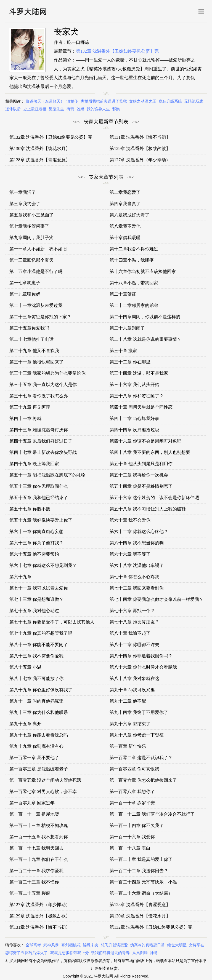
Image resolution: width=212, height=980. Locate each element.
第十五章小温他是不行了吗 (36, 271)
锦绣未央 (91, 945)
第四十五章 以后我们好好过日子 (41, 441)
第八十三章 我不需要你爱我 (36, 656)
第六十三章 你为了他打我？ (36, 543)
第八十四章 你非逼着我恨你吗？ (141, 656)
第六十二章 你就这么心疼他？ (139, 531)
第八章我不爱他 (125, 226)
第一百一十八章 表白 (130, 848)
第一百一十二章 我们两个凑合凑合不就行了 (152, 814)
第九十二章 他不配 (128, 701)
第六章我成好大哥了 (129, 215)
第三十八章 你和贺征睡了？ (137, 396)
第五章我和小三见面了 (31, 215)
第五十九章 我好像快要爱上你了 (41, 520)
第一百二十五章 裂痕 (30, 893)
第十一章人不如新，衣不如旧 (38, 249)
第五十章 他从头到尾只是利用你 (141, 464)
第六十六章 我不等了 (130, 554)
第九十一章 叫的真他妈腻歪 (36, 701)
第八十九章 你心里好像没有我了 (41, 690)
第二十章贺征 (123, 294)
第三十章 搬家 (123, 351)
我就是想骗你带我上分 (70, 953)
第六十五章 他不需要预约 (34, 554)
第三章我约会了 (25, 204)
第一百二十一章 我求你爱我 (36, 871)
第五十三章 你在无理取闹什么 (39, 486)
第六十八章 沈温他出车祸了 (137, 565)
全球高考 (33, 945)
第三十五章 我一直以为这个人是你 (43, 385)
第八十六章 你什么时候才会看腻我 (143, 667)
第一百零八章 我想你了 (132, 792)
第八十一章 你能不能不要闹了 (39, 645)
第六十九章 (20, 577)
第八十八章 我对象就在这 (134, 678)
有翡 (70, 109)
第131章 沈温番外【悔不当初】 (140, 137)
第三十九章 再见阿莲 (30, 407)
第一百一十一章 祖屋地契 (34, 814)
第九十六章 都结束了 (130, 724)
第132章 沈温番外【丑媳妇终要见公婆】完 (117, 51)
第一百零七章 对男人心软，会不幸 (43, 792)
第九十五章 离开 (25, 724)
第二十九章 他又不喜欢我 (34, 351)
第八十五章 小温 (25, 667)
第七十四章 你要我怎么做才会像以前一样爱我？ (157, 599)
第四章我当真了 (125, 204)
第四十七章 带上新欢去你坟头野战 (43, 452)
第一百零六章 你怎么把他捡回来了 (143, 780)
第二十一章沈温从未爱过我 (36, 305)
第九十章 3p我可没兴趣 (132, 690)
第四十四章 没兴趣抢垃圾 (134, 430)
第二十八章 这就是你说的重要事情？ (145, 339)
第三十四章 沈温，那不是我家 (139, 373)
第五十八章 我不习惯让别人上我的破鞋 (148, 509)
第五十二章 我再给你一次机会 (139, 475)
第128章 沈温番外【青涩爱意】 (40, 160)
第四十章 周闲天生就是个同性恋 (141, 407)
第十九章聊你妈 (25, 294)
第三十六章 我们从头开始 (134, 385)
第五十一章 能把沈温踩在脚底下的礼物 (47, 475)
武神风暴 (51, 945)
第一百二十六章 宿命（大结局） (141, 893)
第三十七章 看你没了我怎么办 (39, 396)
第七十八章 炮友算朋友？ (134, 622)
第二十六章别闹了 (127, 328)
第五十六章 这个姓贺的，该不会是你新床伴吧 (154, 498)
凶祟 (80, 109)
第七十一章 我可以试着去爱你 (39, 588)
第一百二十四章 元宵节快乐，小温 (143, 882)
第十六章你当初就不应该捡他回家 (143, 271)
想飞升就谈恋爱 (114, 945)
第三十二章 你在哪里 (130, 362)
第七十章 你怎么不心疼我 (134, 577)
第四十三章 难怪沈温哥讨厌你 (39, 430)
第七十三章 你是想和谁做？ (36, 599)
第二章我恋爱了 (125, 192)
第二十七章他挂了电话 (31, 339)
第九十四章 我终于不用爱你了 (139, 712)
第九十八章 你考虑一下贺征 (137, 735)
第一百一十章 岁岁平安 (132, 803)
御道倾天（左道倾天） (45, 101)
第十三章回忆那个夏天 (31, 260)
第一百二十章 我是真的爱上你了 (141, 859)
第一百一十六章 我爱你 (132, 837)
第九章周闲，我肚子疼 (31, 238)
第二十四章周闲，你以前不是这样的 (145, 317)
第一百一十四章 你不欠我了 (137, 825)
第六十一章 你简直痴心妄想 (36, 531)
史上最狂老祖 (35, 109)
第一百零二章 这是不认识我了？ (141, 758)
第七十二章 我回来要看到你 (137, 588)
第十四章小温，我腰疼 (132, 260)
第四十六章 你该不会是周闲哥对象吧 (145, 441)
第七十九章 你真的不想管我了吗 (41, 633)
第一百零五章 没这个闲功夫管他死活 (45, 780)
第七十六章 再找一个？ (132, 611)
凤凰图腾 (140, 953)
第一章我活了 (23, 192)
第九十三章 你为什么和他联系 (39, 712)
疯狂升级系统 (170, 101)
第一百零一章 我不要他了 (34, 758)
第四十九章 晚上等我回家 (34, 464)
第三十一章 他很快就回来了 (36, 362)
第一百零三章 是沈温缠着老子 (39, 769)
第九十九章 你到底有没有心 (36, 746)
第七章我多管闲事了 (29, 226)
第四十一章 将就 (25, 418)
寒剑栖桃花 (71, 945)
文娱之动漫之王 (143, 101)
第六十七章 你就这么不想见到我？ (43, 565)
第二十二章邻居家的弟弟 (134, 305)
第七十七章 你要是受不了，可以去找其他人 (52, 622)
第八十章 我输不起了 (130, 633)
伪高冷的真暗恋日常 (147, 945)
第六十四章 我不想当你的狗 (137, 543)
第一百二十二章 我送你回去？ (139, 871)
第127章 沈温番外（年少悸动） (140, 160)
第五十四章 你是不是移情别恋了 (141, 486)
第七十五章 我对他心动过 (34, 611)
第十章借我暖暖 (125, 238)
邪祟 (116, 109)
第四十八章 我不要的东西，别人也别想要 (150, 452)
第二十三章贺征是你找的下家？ (40, 317)
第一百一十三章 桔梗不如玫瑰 (39, 825)
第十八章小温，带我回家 (134, 283)
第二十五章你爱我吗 (29, 328)
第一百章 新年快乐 (128, 746)
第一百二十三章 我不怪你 (34, 882)
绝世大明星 (177, 945)
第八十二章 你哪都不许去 (134, 645)
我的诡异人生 (98, 109)
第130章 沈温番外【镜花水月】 (40, 148)
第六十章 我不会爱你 (130, 520)
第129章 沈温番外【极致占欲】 (140, 148)
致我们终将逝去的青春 (110, 953)
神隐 (154, 953)
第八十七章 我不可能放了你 (36, 678)
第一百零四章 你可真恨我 (134, 769)
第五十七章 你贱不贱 (30, 509)
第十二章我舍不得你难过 (134, 249)
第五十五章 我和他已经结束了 (39, 498)
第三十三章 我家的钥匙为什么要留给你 (47, 373)
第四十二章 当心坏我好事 (134, 418)
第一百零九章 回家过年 (32, 803)
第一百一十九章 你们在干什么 (39, 859)
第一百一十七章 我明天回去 (36, 848)
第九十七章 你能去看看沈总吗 (39, 735)
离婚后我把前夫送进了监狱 (104, 101)
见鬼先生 (56, 109)
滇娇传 (72, 101)
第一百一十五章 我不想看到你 (39, 837)
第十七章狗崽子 (25, 283)
